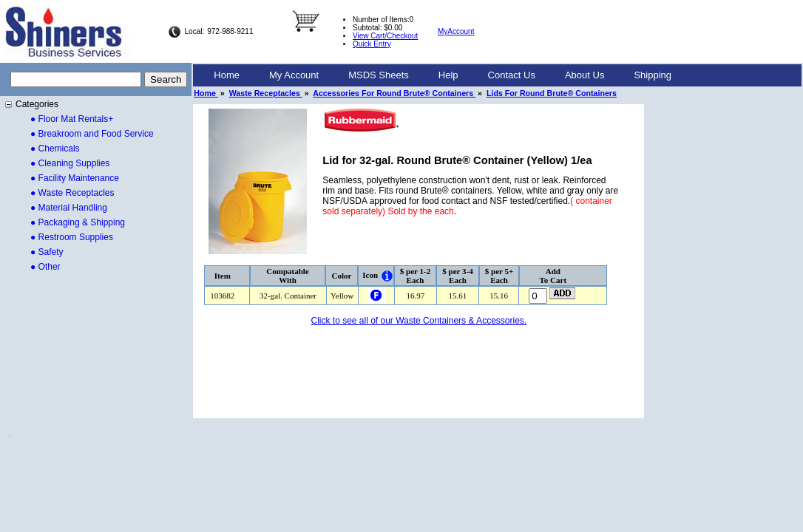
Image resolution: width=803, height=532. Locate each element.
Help (448, 75)
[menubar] (443, 75)
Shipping (653, 75)
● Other (45, 267)
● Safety (47, 252)
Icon (370, 275)
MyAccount (456, 31)
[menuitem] (227, 75)
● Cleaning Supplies (70, 163)
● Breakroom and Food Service (92, 134)
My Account (294, 75)
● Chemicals (55, 149)
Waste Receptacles (266, 93)
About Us (585, 75)
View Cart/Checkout (385, 36)
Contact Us (512, 75)
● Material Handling (69, 208)
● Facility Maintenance (75, 178)
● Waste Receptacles (72, 193)
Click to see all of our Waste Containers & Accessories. (419, 321)
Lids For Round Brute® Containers (552, 93)
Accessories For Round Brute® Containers (394, 93)
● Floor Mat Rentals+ (72, 119)
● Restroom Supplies (72, 237)
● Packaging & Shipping (78, 222)
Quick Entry (372, 44)
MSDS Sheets (379, 75)
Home (227, 75)
